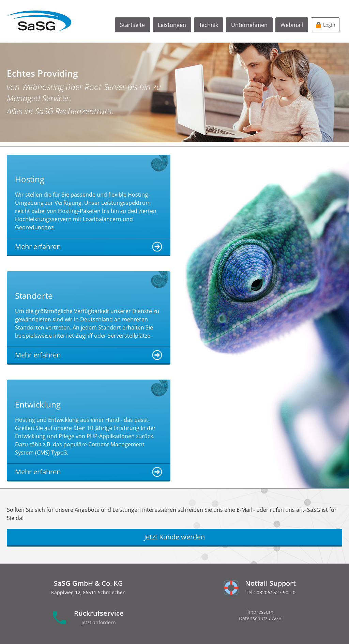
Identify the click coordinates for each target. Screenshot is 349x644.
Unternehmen (249, 25)
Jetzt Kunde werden (174, 537)
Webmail (292, 25)
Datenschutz (253, 618)
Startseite (132, 25)
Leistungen (172, 25)
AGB (277, 618)
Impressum (260, 612)
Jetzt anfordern (99, 622)
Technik (209, 25)
